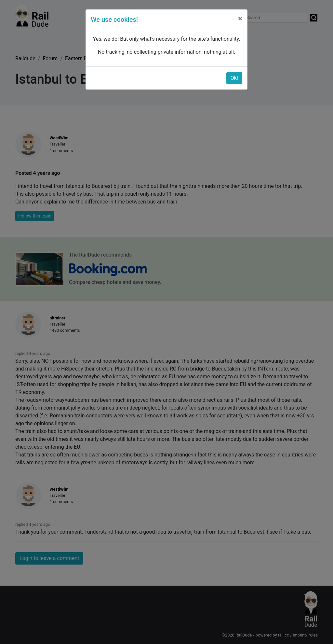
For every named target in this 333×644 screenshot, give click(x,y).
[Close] (240, 19)
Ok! (234, 78)
